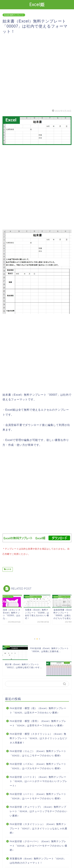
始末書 (8, 569)
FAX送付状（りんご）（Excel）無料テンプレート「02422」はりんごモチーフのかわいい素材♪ (38, 753)
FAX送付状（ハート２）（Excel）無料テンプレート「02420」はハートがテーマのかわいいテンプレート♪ (39, 781)
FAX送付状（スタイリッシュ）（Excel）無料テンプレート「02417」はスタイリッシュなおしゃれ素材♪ (39, 828)
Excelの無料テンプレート (14, 15)
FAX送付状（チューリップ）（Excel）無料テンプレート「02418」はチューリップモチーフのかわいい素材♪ (39, 811)
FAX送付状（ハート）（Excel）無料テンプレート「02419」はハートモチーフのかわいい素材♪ (38, 796)
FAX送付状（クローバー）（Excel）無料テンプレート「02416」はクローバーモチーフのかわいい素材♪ (39, 845)
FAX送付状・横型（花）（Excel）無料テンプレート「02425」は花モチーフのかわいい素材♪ (38, 710)
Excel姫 (37, 4)
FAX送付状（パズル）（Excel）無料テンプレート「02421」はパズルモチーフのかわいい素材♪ (38, 766)
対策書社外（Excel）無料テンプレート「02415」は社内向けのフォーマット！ (38, 860)
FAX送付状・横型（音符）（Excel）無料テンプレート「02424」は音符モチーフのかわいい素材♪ (38, 723)
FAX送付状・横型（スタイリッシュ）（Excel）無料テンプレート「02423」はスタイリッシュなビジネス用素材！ (39, 738)
